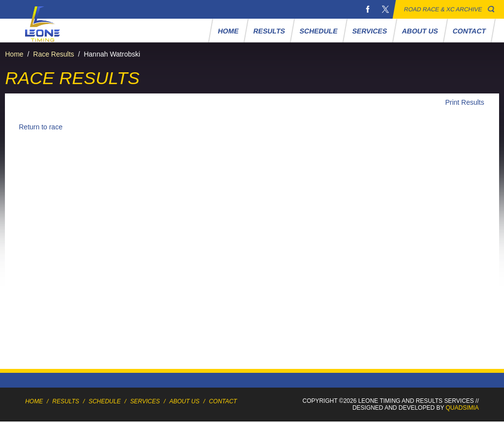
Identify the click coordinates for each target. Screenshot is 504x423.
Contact (470, 31)
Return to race (41, 127)
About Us (420, 31)
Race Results (53, 54)
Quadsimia (462, 408)
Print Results (464, 102)
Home (229, 31)
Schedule (319, 31)
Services (370, 31)
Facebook (368, 9)
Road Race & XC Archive (443, 9)
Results (269, 31)
